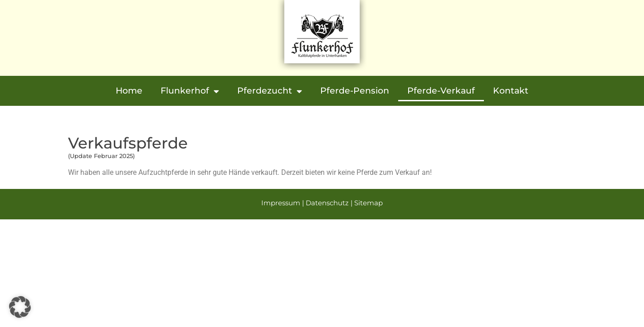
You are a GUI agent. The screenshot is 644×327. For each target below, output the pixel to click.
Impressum (281, 203)
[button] (20, 307)
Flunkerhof (190, 91)
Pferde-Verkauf (441, 91)
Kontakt (511, 91)
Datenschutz (327, 203)
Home (129, 91)
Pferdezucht (270, 91)
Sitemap (368, 203)
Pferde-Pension (355, 91)
